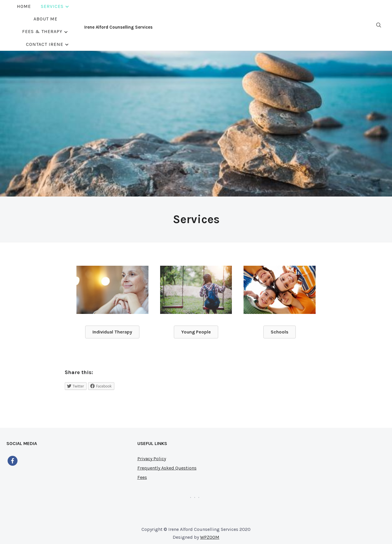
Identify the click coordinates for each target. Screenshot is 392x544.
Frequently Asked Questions (167, 442)
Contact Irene (269, 12)
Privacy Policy (152, 432)
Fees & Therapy (215, 12)
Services (133, 12)
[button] (112, 306)
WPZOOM (210, 511)
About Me (173, 12)
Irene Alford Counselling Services (41, 14)
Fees (142, 451)
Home (105, 12)
